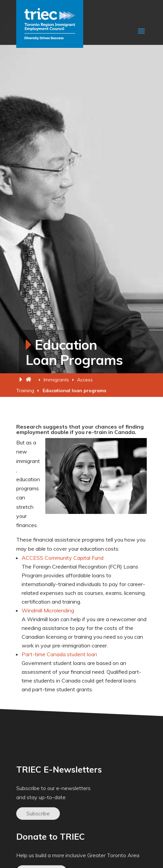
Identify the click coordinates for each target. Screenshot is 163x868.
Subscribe (38, 813)
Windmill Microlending (48, 610)
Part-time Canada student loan (59, 654)
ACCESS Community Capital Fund (63, 558)
